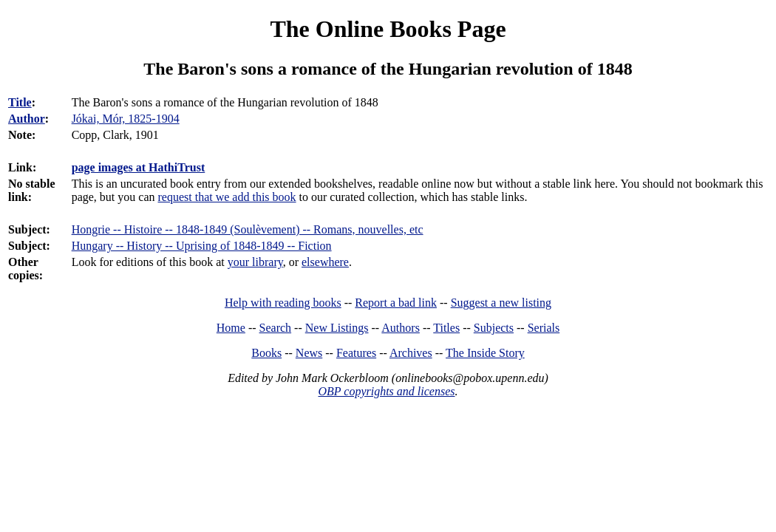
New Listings (337, 328)
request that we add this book (227, 197)
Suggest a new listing (501, 303)
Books (266, 353)
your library (255, 262)
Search (276, 328)
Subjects (494, 328)
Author (27, 119)
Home (231, 328)
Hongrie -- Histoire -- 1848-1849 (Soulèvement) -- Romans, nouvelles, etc (248, 229)
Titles (446, 328)
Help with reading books (283, 303)
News (309, 353)
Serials (544, 328)
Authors (401, 328)
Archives (411, 353)
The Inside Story (485, 353)
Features (356, 353)
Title (20, 102)
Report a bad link (396, 303)
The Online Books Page (388, 29)
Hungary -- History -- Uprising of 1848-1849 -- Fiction (202, 246)
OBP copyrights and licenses (386, 391)
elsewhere (325, 262)
